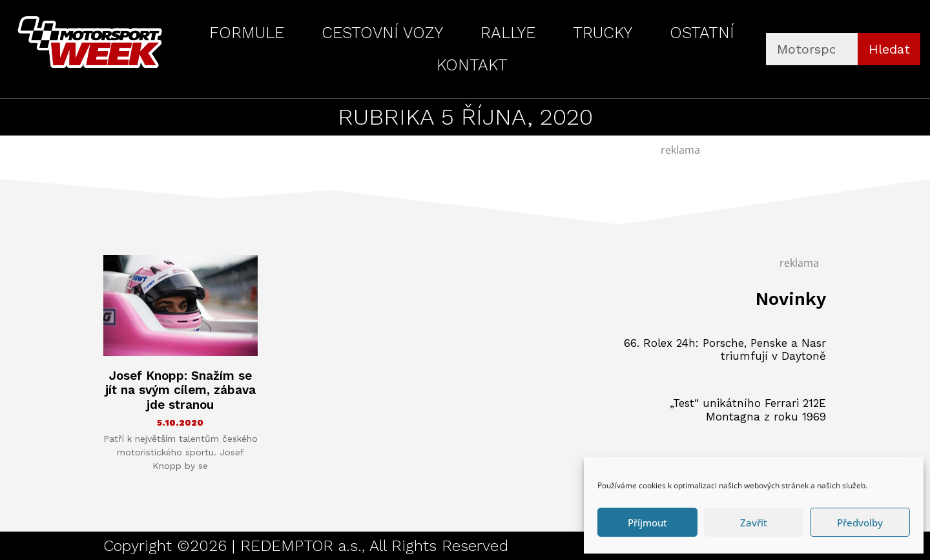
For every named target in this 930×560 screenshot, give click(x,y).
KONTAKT (472, 65)
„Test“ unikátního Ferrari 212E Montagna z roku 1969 (748, 410)
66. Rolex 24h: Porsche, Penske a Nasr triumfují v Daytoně (725, 349)
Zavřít (754, 523)
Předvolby (860, 523)
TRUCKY (603, 33)
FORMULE (247, 33)
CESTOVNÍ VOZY (382, 33)
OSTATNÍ (702, 33)
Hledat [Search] (889, 49)
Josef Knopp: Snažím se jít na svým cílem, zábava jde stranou (181, 390)
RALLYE (508, 33)
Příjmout (647, 523)
